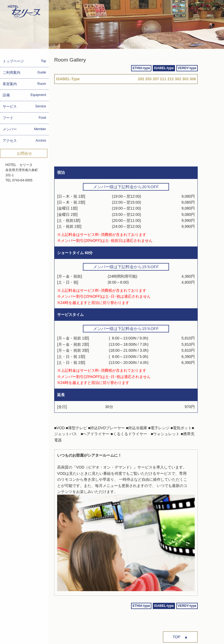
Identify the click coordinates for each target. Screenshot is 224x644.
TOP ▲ (180, 637)
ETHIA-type (141, 68)
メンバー (24, 129)
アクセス (24, 141)
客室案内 (24, 84)
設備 (24, 95)
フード (24, 118)
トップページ (24, 61)
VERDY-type (187, 68)
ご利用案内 (24, 73)
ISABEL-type (164, 68)
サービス (24, 106)
